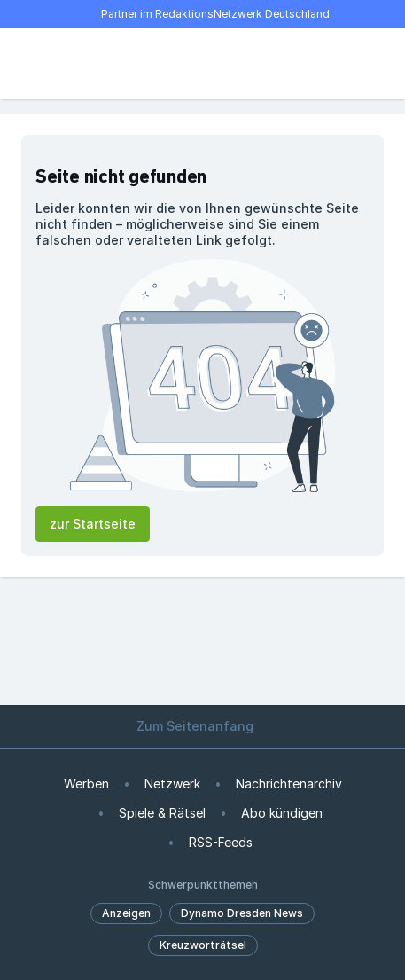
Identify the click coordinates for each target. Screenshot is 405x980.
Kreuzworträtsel (203, 945)
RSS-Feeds (221, 842)
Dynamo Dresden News (242, 913)
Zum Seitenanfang (203, 726)
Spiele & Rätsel (162, 813)
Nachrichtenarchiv (289, 784)
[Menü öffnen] (32, 64)
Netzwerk (172, 784)
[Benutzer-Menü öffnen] (373, 64)
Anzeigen (126, 913)
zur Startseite (93, 524)
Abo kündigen (282, 813)
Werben (86, 784)
